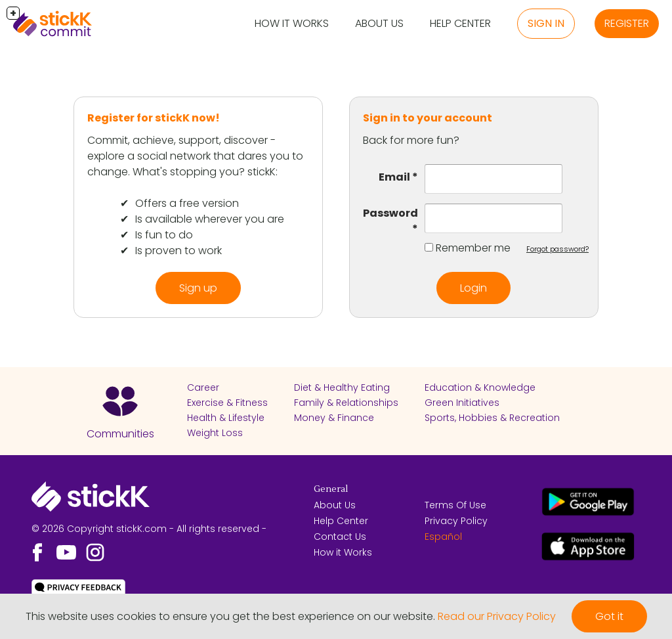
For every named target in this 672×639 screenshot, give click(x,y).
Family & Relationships (346, 403)
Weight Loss (215, 433)
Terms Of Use (455, 505)
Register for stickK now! (154, 118)
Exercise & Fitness (227, 403)
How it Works (292, 23)
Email (394, 177)
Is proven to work (178, 251)
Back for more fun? (411, 140)
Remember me (473, 248)
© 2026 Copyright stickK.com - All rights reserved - (149, 529)
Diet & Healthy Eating (342, 387)
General (331, 489)
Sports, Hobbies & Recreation (492, 418)
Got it (609, 616)
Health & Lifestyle (226, 418)
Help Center (460, 23)
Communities (120, 434)
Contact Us (340, 537)
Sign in (546, 23)
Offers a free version (187, 203)
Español (443, 537)
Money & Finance (334, 418)
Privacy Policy (456, 521)
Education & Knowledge (480, 387)
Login (473, 288)
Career (203, 387)
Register (627, 23)
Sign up (198, 288)
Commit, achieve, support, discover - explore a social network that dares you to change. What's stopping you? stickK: (195, 156)
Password (390, 213)
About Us (379, 23)
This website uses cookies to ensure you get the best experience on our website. (230, 616)
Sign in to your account (428, 118)
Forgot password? (557, 249)
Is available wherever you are (210, 219)
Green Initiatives (462, 403)
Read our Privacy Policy (497, 616)
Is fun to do (164, 235)
